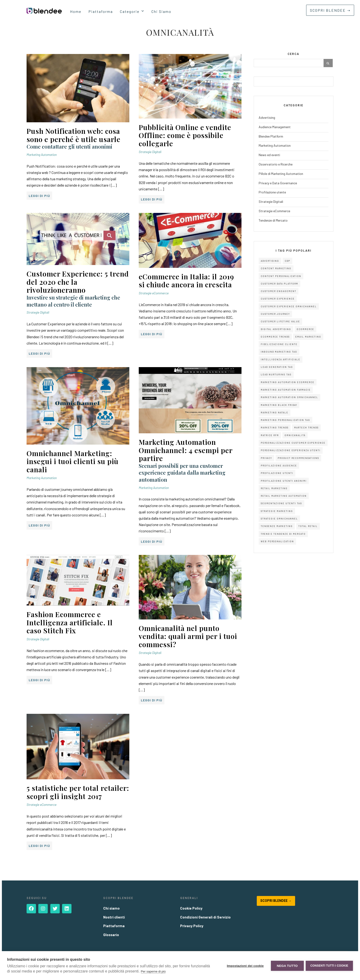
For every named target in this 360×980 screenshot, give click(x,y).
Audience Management (275, 127)
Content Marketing (276, 268)
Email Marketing (308, 337)
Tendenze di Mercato (273, 220)
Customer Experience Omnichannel (289, 306)
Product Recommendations (298, 458)
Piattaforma (101, 11)
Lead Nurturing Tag (276, 375)
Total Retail (308, 526)
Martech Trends (306, 428)
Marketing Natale (275, 413)
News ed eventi (269, 155)
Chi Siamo (161, 11)
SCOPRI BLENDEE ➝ (330, 10)
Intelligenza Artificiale (281, 359)
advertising (270, 261)
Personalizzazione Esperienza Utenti (291, 450)
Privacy (266, 458)
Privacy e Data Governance (278, 183)
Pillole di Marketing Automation (281, 174)
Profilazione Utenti (277, 473)
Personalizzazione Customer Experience (293, 443)
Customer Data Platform (279, 284)
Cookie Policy (191, 908)
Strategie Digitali (150, 152)
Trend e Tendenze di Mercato (283, 534)
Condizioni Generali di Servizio (205, 917)
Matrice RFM (270, 435)
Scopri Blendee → (276, 901)
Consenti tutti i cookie (329, 966)
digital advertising (276, 329)
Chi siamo (111, 908)
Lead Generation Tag (277, 367)
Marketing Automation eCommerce (288, 382)
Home (76, 11)
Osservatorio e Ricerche (276, 164)
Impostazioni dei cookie (245, 966)
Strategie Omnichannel (279, 519)
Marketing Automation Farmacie (286, 390)
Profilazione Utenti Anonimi (284, 481)
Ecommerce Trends (275, 337)
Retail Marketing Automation (284, 496)
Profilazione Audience (279, 466)
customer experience (278, 299)
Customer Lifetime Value (280, 321)
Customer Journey (275, 314)
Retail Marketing (274, 488)
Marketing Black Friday (279, 405)
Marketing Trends (275, 428)
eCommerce (305, 329)
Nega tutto (287, 966)
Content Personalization (281, 276)
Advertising (267, 117)
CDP (287, 261)
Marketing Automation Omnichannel (289, 397)
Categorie (130, 11)
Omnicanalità (295, 435)
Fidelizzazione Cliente (279, 344)
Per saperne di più (153, 971)
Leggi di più (39, 196)
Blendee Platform (271, 136)
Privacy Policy (192, 926)
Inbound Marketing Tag (279, 352)
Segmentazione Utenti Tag (281, 503)
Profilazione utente (272, 192)
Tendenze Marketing (277, 526)
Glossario (111, 935)
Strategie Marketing (277, 511)
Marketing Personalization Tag (285, 420)
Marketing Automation (42, 155)
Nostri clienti (114, 917)
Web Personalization (277, 541)
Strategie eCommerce (154, 293)
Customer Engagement (279, 291)
